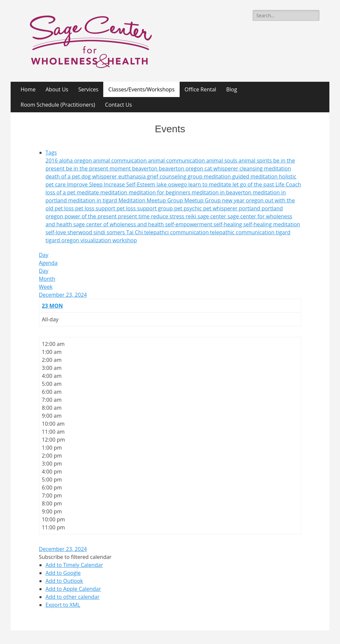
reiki (192, 216)
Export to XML (63, 605)
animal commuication (121, 161)
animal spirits (256, 161)
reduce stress (168, 216)
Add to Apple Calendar (73, 589)
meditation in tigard (93, 200)
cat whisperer (222, 168)
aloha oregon (76, 161)
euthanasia (133, 176)
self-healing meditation (272, 224)
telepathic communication (243, 232)
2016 (52, 161)
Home (28, 89)
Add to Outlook (64, 581)
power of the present (91, 216)
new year (234, 200)
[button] (75, 557)
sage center (212, 216)
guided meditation (255, 176)
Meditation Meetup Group (152, 200)
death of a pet (63, 176)
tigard (283, 232)
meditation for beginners (160, 192)
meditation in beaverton (222, 192)
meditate (88, 192)
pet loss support (96, 208)
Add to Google (63, 573)
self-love (56, 232)
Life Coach (288, 184)
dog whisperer (100, 176)
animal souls (222, 161)
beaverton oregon (182, 168)
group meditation (210, 176)
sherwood (81, 232)
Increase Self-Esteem (130, 184)
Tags (51, 153)
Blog (232, 89)
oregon (255, 200)
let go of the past (254, 184)
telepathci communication (177, 232)
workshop (125, 240)
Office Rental (200, 89)
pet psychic (188, 208)
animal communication (177, 161)
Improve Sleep (85, 184)
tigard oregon (63, 240)
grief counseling (167, 176)
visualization (96, 240)
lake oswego (173, 184)
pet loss (65, 208)
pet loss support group (145, 208)
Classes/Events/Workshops (141, 89)
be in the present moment (99, 168)
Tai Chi (135, 232)
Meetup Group (203, 200)
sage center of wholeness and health (119, 224)
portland (250, 208)
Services (88, 89)
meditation (115, 192)
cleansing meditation (265, 168)
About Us (57, 89)
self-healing (228, 224)
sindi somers (110, 232)
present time (134, 216)
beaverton (145, 168)
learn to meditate (210, 184)
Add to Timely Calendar (74, 565)
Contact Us (118, 105)
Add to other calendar (73, 597)
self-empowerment (190, 224)
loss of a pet (61, 192)
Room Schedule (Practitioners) (58, 105)
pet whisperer (221, 208)
